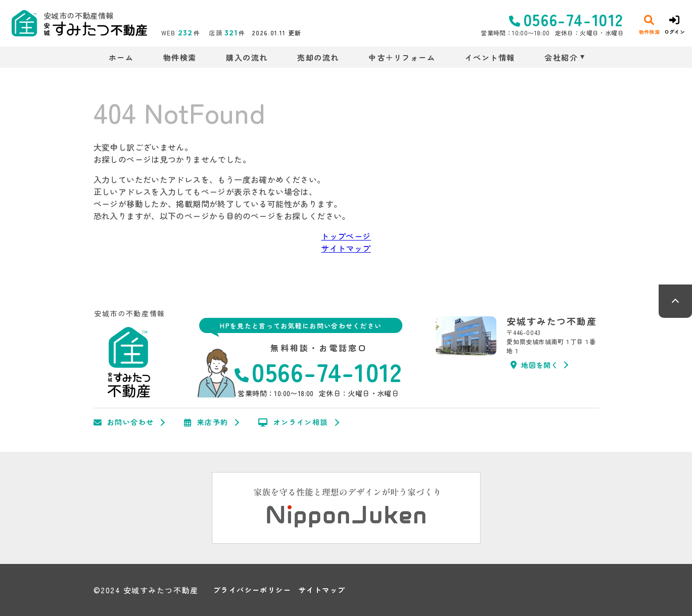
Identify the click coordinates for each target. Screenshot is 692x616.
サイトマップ (346, 248)
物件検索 (180, 57)
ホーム (121, 57)
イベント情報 (490, 57)
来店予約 (206, 422)
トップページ (346, 236)
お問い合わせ (124, 422)
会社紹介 (561, 57)
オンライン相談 (293, 422)
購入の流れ (247, 57)
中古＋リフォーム (402, 57)
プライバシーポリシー (252, 590)
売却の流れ (318, 57)
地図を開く (534, 365)
